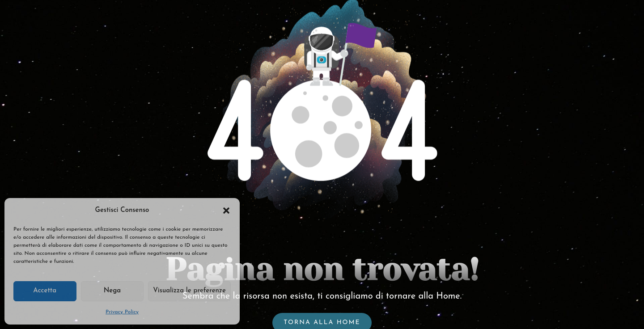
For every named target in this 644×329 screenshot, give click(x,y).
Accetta (45, 291)
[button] (226, 211)
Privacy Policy (122, 312)
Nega (112, 291)
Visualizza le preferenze (189, 291)
